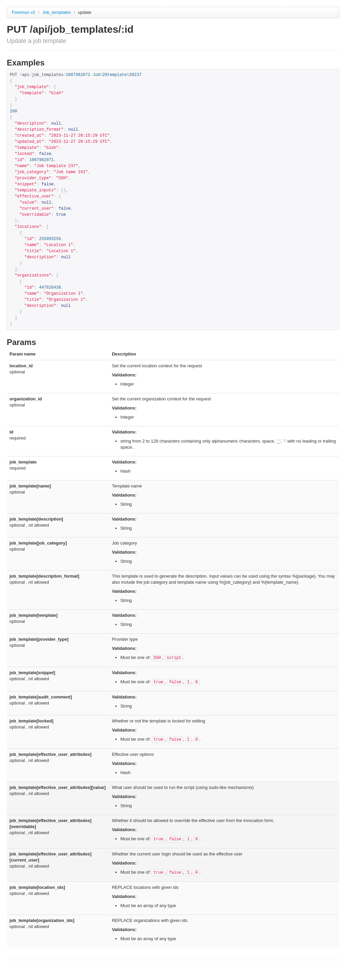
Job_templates (57, 12)
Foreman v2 (23, 12)
